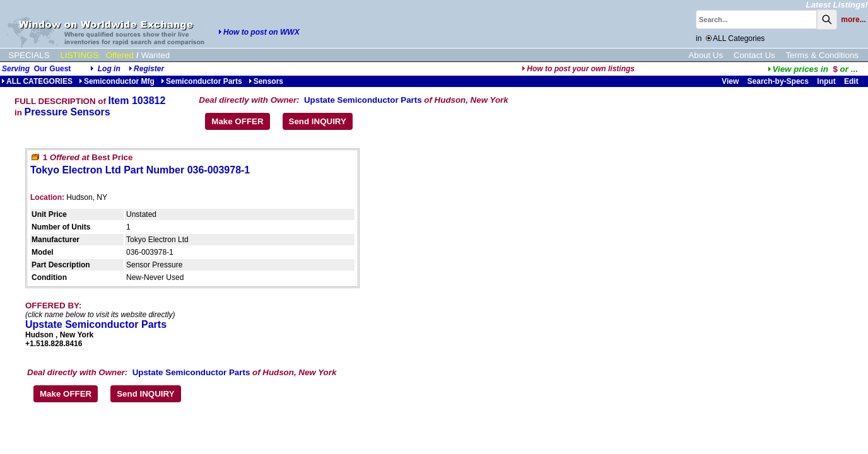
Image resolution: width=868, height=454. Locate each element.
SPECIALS (29, 55)
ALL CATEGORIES (37, 81)
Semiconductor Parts (202, 81)
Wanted (155, 55)
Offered (120, 55)
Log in (109, 69)
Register (149, 69)
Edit (852, 81)
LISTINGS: (81, 55)
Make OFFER (237, 121)
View (730, 81)
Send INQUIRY (318, 121)
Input (826, 81)
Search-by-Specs (778, 81)
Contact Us (754, 55)
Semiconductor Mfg (117, 81)
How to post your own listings (578, 69)
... (813, 69)
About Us (706, 55)
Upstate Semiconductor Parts (363, 100)
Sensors (266, 81)
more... (853, 20)
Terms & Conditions (822, 55)
